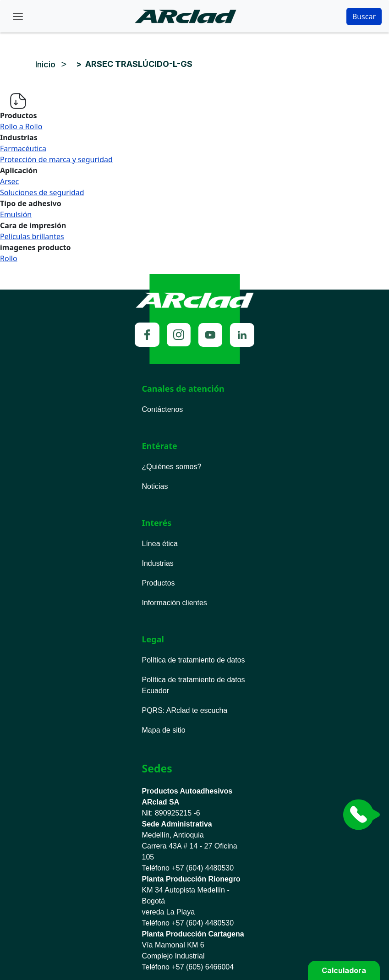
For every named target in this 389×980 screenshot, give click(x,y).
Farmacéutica (23, 148)
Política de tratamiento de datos (194, 660)
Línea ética (160, 544)
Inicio (45, 64)
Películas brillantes (32, 236)
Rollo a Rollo (21, 126)
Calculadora (344, 970)
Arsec (9, 181)
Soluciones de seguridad (42, 192)
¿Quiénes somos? (172, 467)
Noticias (155, 486)
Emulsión (16, 214)
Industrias (158, 563)
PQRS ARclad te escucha (185, 710)
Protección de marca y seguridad (56, 159)
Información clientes (175, 603)
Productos (159, 583)
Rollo (9, 258)
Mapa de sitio (164, 730)
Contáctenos (163, 409)
